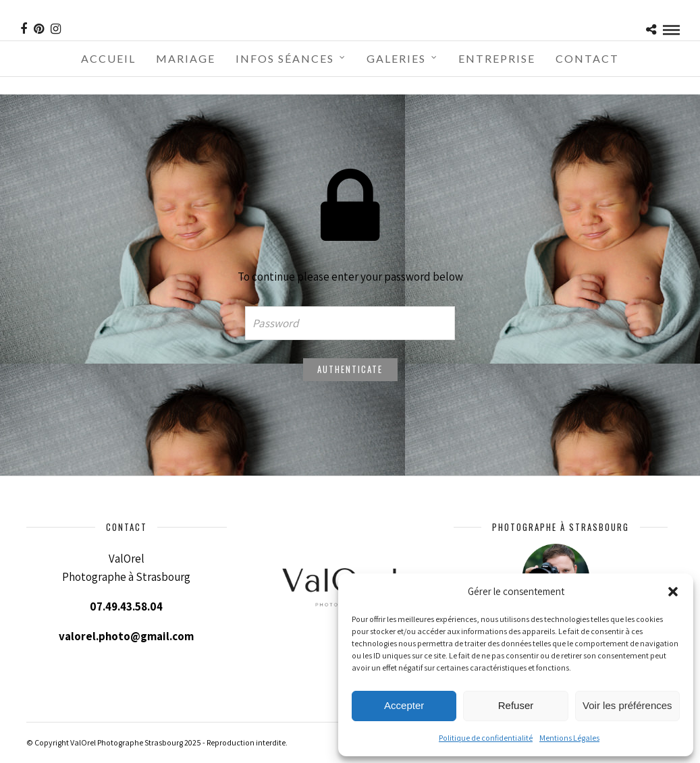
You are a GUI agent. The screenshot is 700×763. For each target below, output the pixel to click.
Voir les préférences (627, 705)
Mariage (186, 58)
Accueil (108, 58)
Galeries (396, 58)
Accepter (404, 705)
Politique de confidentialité (486, 738)
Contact (587, 58)
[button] (673, 592)
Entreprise (497, 58)
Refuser (516, 705)
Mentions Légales (569, 738)
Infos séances (285, 58)
